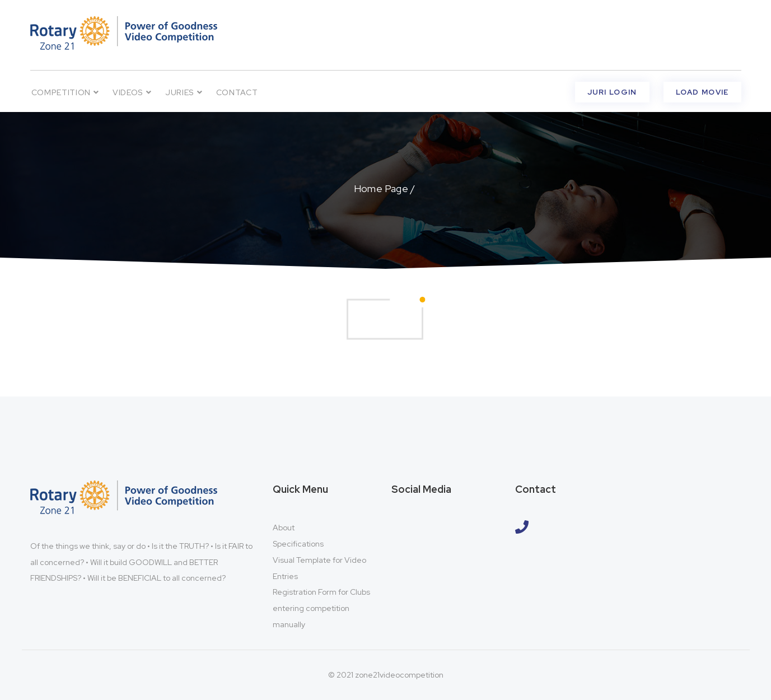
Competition (65, 92)
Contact (237, 92)
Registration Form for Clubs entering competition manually (321, 608)
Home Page (381, 188)
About (284, 528)
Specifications (298, 544)
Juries (184, 92)
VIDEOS (132, 92)
